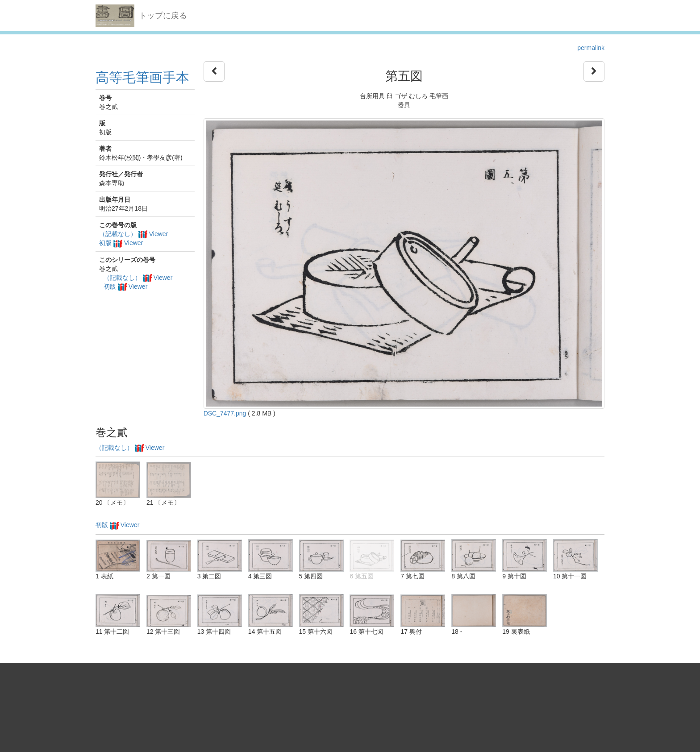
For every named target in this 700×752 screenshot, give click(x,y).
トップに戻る (163, 16)
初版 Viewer (121, 243)
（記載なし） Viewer (133, 234)
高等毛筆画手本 (142, 77)
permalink (591, 48)
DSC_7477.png (225, 413)
